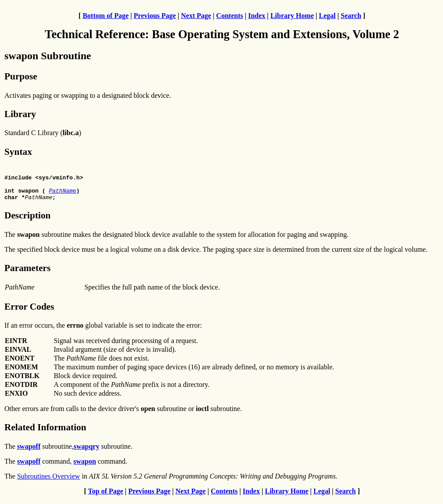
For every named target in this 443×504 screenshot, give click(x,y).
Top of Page (106, 496)
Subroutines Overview (49, 481)
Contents (230, 16)
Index (257, 16)
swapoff (29, 452)
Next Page (196, 16)
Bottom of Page (105, 16)
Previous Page (155, 16)
